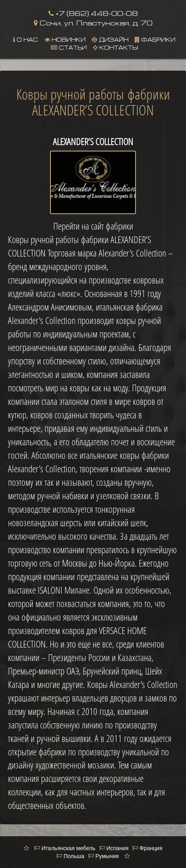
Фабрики (155, 39)
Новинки (65, 39)
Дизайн (110, 39)
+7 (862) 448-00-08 (93, 12)
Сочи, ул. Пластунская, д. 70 (93, 22)
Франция (147, 848)
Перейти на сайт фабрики (93, 226)
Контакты (115, 47)
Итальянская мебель (65, 848)
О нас (26, 39)
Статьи (69, 47)
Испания (114, 848)
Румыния (104, 856)
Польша (70, 856)
